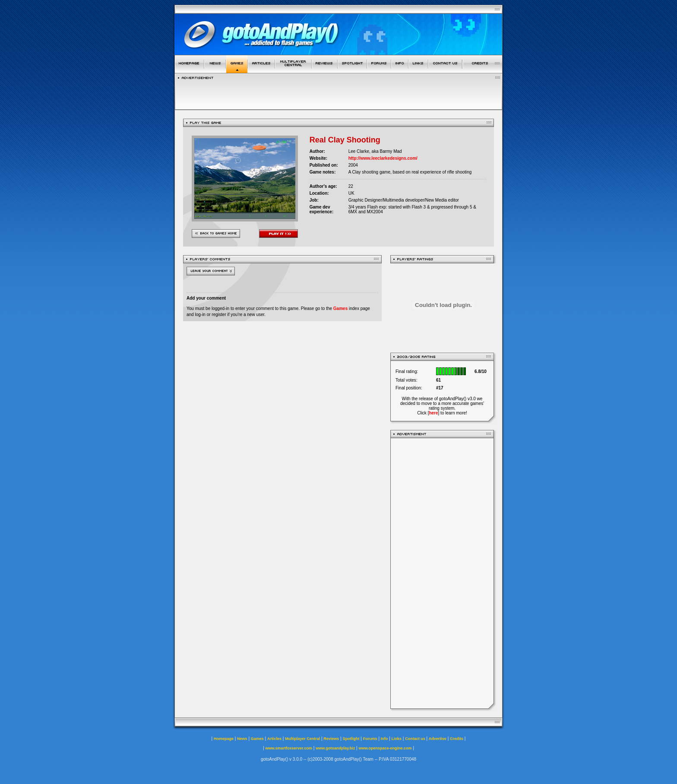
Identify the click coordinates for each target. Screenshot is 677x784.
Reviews (331, 739)
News (242, 739)
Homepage (224, 739)
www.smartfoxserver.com (289, 748)
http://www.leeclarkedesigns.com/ (383, 158)
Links (397, 739)
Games (340, 308)
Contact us (415, 739)
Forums (370, 739)
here (433, 413)
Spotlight (351, 739)
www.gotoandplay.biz (335, 748)
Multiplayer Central (302, 739)
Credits (457, 739)
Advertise (438, 739)
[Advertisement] (442, 573)
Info (384, 739)
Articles (274, 739)
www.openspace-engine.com (385, 748)
